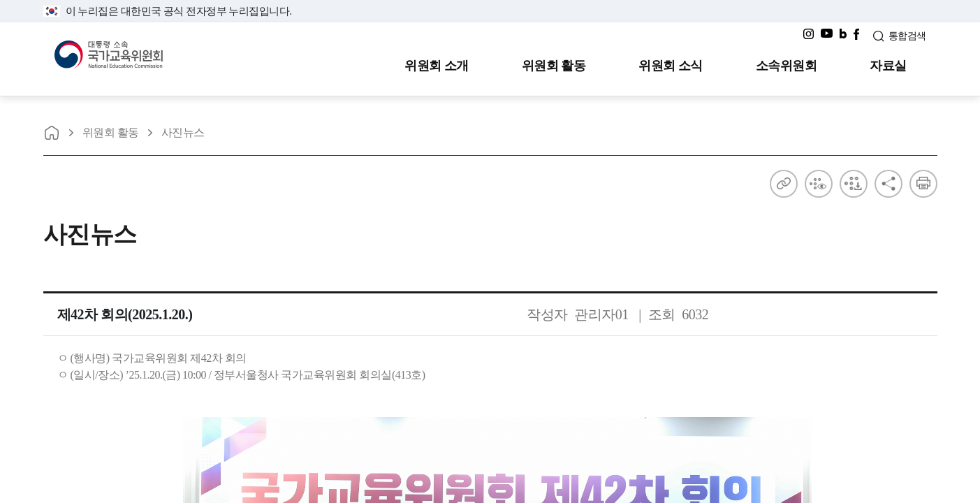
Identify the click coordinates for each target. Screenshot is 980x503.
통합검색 (907, 36)
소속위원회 (787, 66)
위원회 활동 (554, 66)
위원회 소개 (437, 66)
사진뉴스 (183, 132)
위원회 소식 (671, 66)
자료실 (888, 66)
